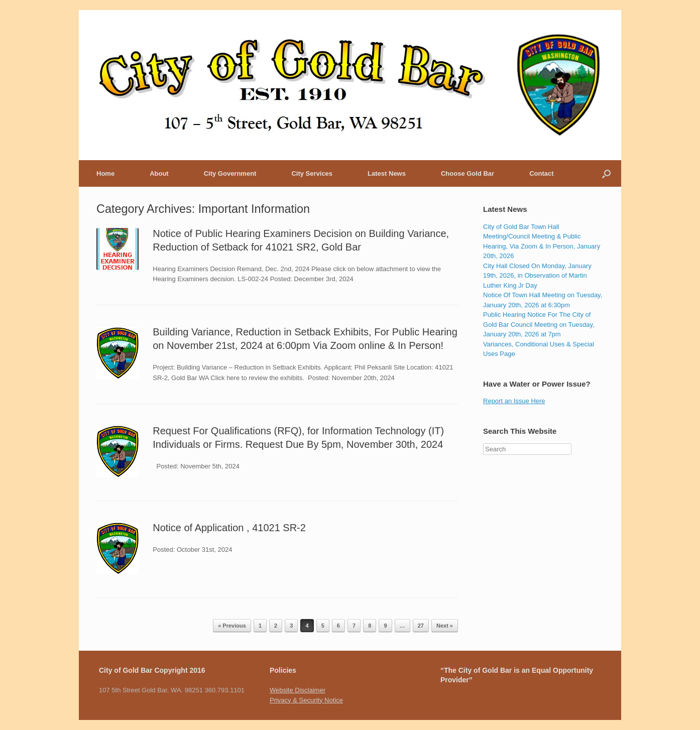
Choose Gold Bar (468, 173)
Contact (541, 173)
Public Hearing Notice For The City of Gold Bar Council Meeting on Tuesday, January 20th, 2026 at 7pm (539, 324)
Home (105, 173)
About (159, 173)
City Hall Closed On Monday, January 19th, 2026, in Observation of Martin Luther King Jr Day (537, 276)
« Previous (232, 626)
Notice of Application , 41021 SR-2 (229, 528)
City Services (312, 173)
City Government (230, 173)
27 (421, 626)
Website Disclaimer (298, 690)
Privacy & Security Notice (306, 700)
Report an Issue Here (514, 401)
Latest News (387, 173)
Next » (445, 626)
